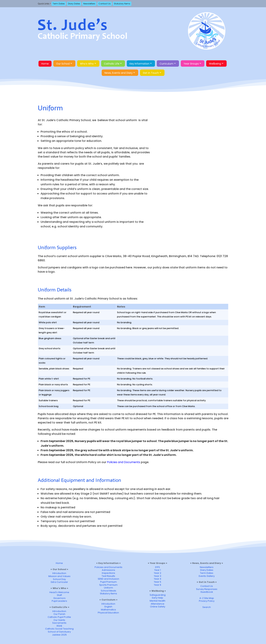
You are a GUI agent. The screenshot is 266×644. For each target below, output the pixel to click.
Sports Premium (108, 585)
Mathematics (108, 610)
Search (207, 607)
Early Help (158, 598)
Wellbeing (215, 64)
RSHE (59, 626)
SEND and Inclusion (108, 579)
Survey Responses (207, 589)
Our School (63, 64)
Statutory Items (122, 4)
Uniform (108, 588)
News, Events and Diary (119, 73)
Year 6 (158, 585)
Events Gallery (207, 576)
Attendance (158, 604)
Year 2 (158, 573)
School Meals (108, 591)
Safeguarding (158, 595)
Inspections (108, 573)
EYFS (158, 567)
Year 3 (158, 576)
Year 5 (158, 582)
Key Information (139, 64)
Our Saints (59, 620)
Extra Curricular (59, 582)
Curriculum (166, 64)
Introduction (59, 573)
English (108, 607)
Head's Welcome (59, 592)
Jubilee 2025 (59, 635)
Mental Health (158, 601)
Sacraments (59, 623)
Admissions (108, 570)
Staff (59, 595)
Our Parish (59, 614)
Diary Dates (74, 4)
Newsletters (89, 4)
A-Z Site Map (207, 598)
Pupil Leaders (59, 601)
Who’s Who (87, 64)
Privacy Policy (207, 601)
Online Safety (158, 607)
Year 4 (158, 579)
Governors (59, 598)
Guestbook (207, 592)
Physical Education (108, 613)
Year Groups (191, 64)
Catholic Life (112, 64)
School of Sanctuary (59, 632)
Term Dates (59, 4)
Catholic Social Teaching (59, 629)
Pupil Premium (108, 582)
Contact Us (105, 4)
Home (45, 64)
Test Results (108, 576)
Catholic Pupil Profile (59, 617)
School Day (59, 579)
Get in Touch (151, 73)
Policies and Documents (124, 462)
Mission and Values (59, 576)
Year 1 (158, 570)
